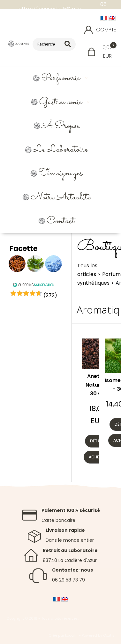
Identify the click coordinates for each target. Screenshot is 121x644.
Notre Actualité (60, 197)
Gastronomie (61, 102)
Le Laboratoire (60, 150)
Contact (60, 221)
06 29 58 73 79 (68, 580)
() (50, 295)
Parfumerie (61, 78)
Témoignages (60, 173)
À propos (61, 126)
